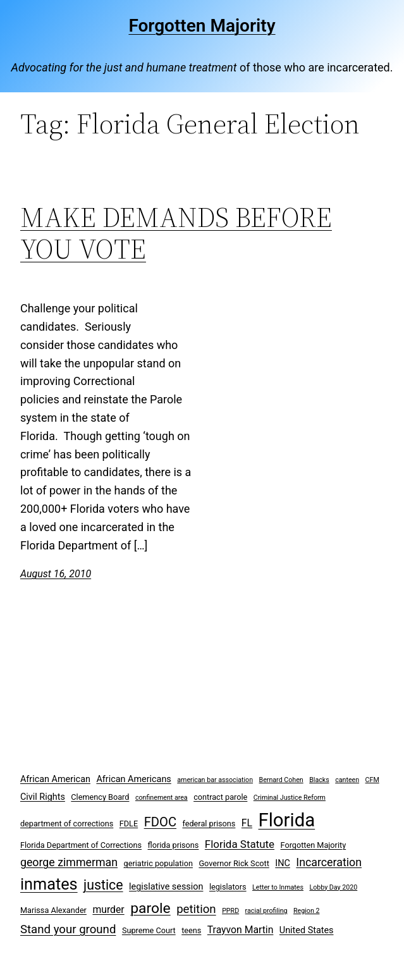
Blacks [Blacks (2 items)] (319, 780)
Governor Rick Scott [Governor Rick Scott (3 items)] (234, 863)
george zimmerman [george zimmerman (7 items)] (69, 862)
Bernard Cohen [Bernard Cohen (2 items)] (281, 780)
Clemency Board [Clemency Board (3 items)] (100, 797)
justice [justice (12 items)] (103, 885)
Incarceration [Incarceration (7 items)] (329, 862)
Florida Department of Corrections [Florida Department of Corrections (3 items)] (81, 845)
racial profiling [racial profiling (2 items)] (266, 911)
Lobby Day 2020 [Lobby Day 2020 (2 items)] (333, 887)
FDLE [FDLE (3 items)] (129, 824)
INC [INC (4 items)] (283, 863)
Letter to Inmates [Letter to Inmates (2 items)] (278, 887)
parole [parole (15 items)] (150, 908)
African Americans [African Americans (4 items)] (133, 779)
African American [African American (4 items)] (55, 779)
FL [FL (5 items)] (247, 823)
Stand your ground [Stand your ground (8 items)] (68, 929)
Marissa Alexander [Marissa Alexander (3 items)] (53, 910)
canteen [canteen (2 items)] (347, 780)
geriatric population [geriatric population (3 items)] (158, 863)
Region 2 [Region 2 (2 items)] (306, 911)
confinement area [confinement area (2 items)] (162, 798)
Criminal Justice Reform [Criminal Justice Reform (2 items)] (290, 798)
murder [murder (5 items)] (108, 910)
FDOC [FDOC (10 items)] (160, 822)
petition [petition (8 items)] (196, 909)
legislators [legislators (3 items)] (228, 887)
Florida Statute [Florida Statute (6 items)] (240, 844)
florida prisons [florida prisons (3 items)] (174, 845)
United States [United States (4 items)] (307, 930)
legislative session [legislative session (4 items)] (166, 887)
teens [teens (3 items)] (191, 930)
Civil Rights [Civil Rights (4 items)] (43, 797)
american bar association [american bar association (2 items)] (215, 780)
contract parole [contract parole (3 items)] (220, 797)
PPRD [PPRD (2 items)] (230, 911)
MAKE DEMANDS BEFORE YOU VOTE (176, 234)
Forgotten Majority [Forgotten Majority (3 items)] (314, 845)
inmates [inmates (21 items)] (49, 884)
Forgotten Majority (202, 26)
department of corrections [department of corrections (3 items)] (67, 824)
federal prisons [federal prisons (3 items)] (209, 824)
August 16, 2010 (56, 574)
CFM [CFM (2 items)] (372, 780)
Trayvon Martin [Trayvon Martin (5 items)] (241, 930)
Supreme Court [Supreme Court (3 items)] (149, 930)
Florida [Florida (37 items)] (287, 820)
